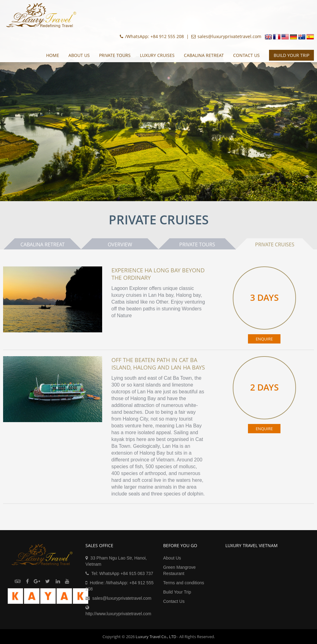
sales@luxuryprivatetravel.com (122, 598)
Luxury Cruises (157, 55)
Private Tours (115, 55)
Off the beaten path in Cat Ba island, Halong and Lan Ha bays (158, 364)
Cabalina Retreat (204, 55)
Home (53, 55)
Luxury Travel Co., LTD (156, 637)
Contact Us (246, 55)
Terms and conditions (184, 583)
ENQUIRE (264, 339)
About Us (79, 55)
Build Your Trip (177, 592)
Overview (120, 244)
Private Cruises (275, 244)
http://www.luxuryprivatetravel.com (118, 614)
